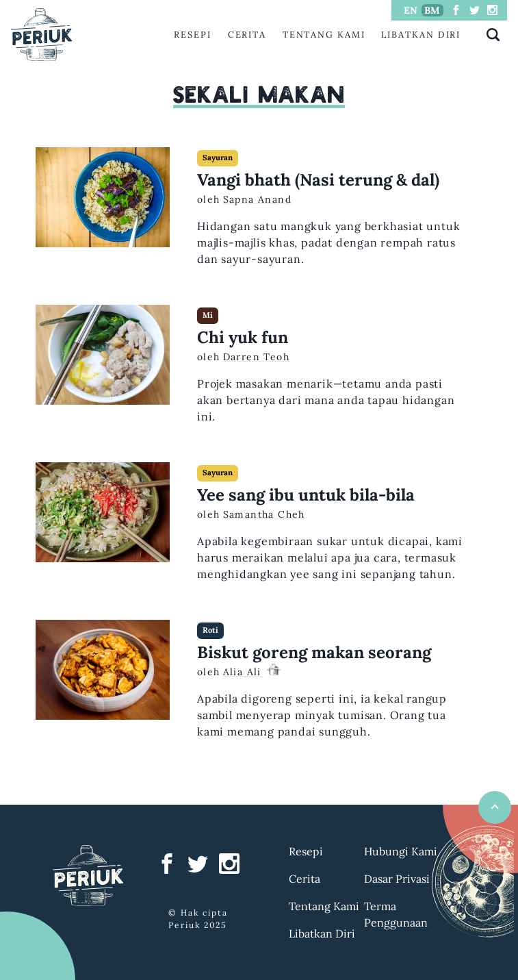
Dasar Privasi (397, 879)
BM (432, 10)
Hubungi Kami (401, 851)
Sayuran (218, 158)
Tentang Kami (324, 35)
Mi (208, 315)
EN (411, 10)
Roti (210, 630)
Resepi (193, 35)
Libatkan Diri (421, 35)
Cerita (247, 35)
